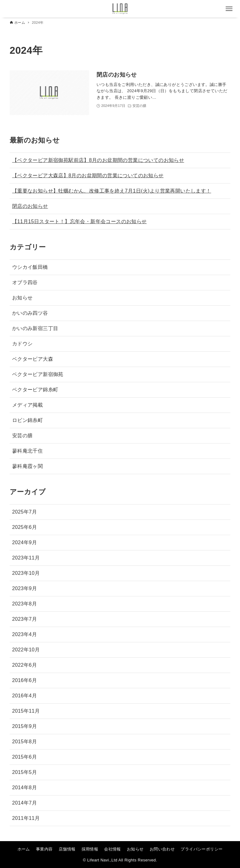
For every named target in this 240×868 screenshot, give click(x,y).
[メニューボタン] (229, 9)
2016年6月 (25, 680)
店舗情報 (67, 849)
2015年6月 (25, 757)
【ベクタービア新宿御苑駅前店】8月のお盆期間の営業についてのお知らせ (98, 160)
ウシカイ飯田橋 (30, 267)
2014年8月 (25, 788)
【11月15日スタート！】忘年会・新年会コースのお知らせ (80, 221)
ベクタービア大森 (33, 359)
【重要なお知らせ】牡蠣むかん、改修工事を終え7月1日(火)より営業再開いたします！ (112, 191)
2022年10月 (26, 650)
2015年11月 (26, 711)
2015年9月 (25, 726)
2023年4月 (25, 634)
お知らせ (22, 298)
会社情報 (112, 849)
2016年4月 (25, 696)
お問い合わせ (162, 849)
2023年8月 (25, 604)
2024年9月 (25, 542)
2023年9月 (25, 588)
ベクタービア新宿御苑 (38, 374)
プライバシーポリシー (202, 849)
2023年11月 (26, 558)
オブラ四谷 (25, 282)
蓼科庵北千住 (27, 451)
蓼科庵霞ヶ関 (27, 466)
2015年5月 (25, 772)
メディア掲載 (27, 405)
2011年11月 (26, 818)
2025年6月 (25, 527)
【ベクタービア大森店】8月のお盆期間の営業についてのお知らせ (88, 176)
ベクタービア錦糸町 (35, 390)
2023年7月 (25, 619)
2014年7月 (25, 803)
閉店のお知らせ (30, 206)
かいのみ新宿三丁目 (35, 328)
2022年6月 (25, 665)
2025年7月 (25, 512)
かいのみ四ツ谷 (30, 313)
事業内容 (44, 849)
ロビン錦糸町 (27, 420)
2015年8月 (25, 742)
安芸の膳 (22, 436)
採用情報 (90, 849)
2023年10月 (26, 573)
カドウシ (22, 344)
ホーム (24, 849)
